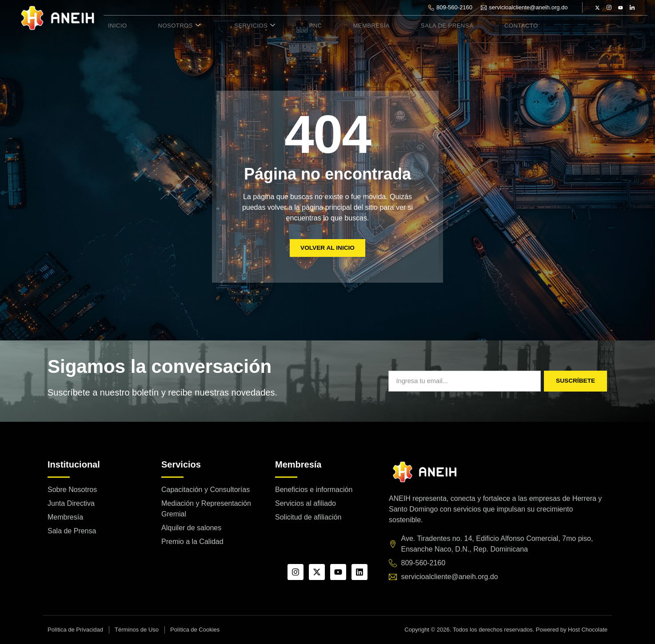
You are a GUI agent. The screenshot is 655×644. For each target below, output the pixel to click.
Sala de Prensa (410, 26)
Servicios (238, 26)
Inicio (114, 26)
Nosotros (169, 26)
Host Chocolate (588, 630)
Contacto (479, 26)
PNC (291, 26)
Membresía (340, 26)
